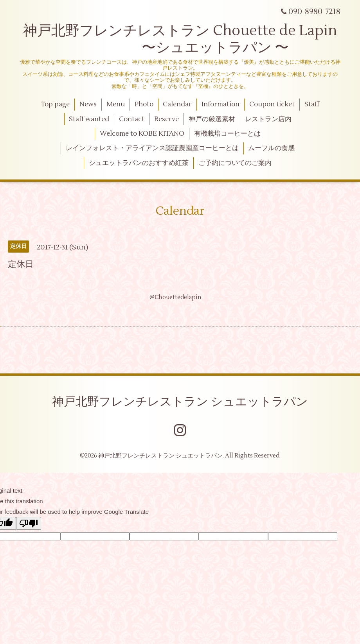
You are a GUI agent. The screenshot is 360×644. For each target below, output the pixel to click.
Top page (55, 104)
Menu (116, 104)
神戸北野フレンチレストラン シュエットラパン (180, 402)
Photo (144, 104)
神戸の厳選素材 (212, 119)
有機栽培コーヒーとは (227, 134)
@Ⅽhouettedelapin (175, 297)
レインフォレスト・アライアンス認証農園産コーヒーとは (152, 148)
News (88, 104)
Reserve (166, 119)
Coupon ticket (272, 104)
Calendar (177, 104)
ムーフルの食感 (271, 148)
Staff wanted (89, 119)
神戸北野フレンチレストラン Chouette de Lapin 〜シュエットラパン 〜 (180, 39)
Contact (132, 119)
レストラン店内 (268, 119)
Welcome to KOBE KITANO (142, 134)
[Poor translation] (29, 523)
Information (220, 104)
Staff (312, 104)
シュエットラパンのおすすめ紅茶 (139, 163)
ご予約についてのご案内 (235, 163)
